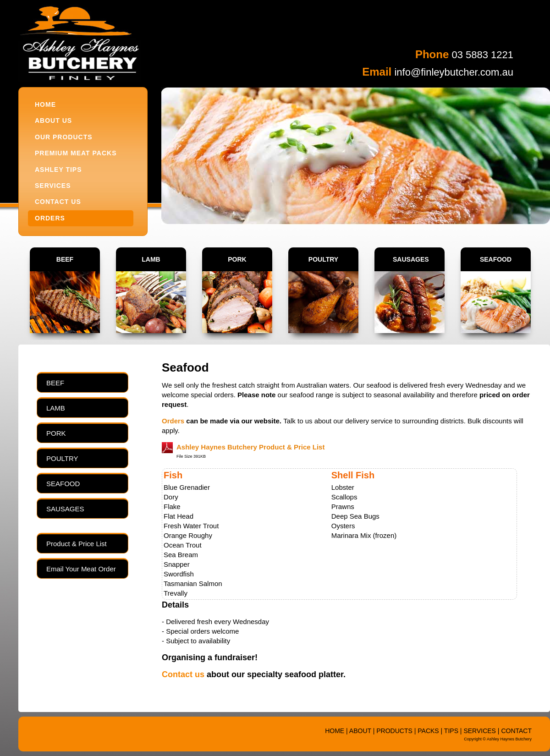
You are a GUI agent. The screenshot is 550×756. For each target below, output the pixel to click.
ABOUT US (53, 121)
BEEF (65, 259)
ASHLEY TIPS (58, 170)
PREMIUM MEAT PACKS (76, 153)
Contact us (183, 674)
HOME (45, 104)
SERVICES (53, 186)
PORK (237, 259)
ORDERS (50, 218)
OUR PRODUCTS (64, 137)
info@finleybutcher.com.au (454, 72)
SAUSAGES (411, 259)
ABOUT (360, 731)
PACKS (428, 731)
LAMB (151, 259)
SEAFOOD (496, 259)
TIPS (451, 731)
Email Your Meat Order (81, 569)
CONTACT (516, 731)
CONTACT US (58, 202)
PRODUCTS (394, 731)
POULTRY (323, 259)
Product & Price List (77, 544)
